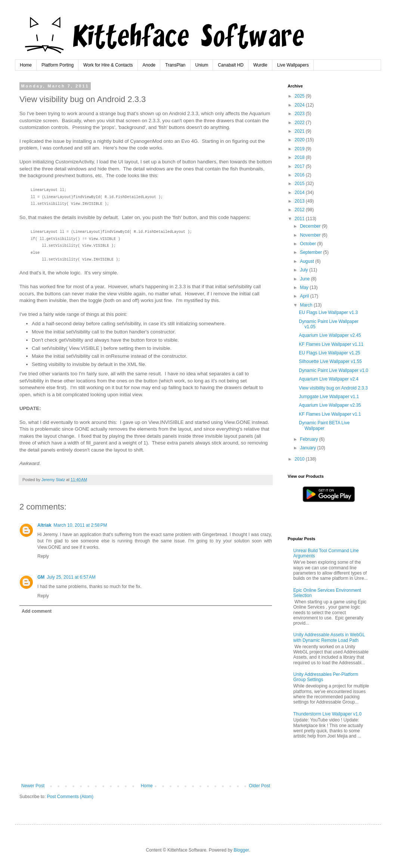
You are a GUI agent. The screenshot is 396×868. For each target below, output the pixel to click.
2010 (300, 459)
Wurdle (260, 65)
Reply (43, 556)
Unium (202, 65)
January (309, 448)
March (307, 305)
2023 (300, 114)
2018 (300, 157)
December (311, 226)
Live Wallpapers (293, 65)
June (305, 279)
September (312, 252)
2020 (300, 140)
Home (26, 65)
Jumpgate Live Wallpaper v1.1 (329, 397)
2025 (300, 96)
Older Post (259, 786)
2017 (300, 166)
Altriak (44, 525)
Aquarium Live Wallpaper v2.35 (330, 405)
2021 (300, 131)
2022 (300, 123)
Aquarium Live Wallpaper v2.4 (329, 379)
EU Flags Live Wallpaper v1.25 (330, 353)
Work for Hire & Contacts (108, 65)
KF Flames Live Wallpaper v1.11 (331, 344)
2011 (300, 219)
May (305, 287)
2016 (300, 175)
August (308, 261)
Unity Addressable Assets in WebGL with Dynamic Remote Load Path (329, 637)
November (311, 235)
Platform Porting (58, 65)
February (310, 439)
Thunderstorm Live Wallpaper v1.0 (327, 714)
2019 (300, 149)
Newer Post (33, 786)
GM (41, 577)
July (305, 270)
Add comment (37, 611)
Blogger (241, 850)
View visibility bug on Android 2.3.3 (333, 388)
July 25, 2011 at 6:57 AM (71, 577)
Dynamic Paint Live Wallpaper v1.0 (334, 370)
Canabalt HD (231, 65)
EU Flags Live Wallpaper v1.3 (328, 313)
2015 (300, 184)
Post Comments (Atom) (70, 797)
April (305, 296)
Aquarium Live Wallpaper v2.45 (330, 335)
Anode (149, 65)
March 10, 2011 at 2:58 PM (80, 525)
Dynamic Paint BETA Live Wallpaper (324, 425)
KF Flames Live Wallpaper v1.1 (330, 414)
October (309, 244)
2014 (300, 193)
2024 (300, 105)
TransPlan (175, 65)
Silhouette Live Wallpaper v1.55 (330, 361)
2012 (300, 210)
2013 (300, 201)
